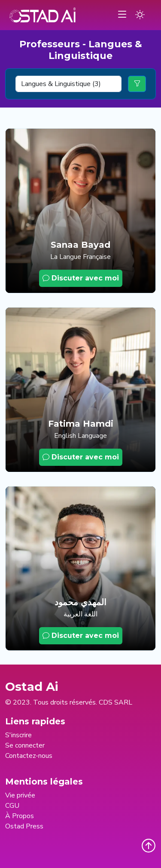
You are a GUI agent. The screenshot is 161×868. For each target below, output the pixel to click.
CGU (12, 806)
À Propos (20, 816)
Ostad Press (24, 826)
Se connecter (25, 745)
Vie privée (20, 795)
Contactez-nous (29, 756)
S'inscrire (18, 735)
